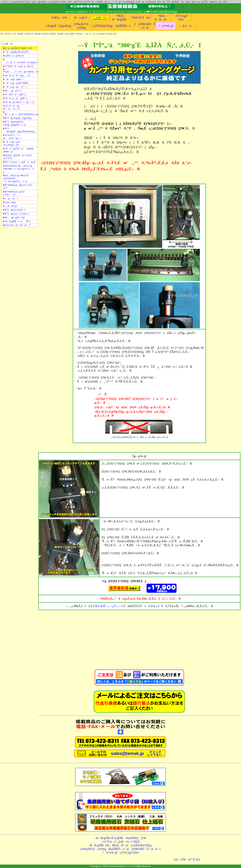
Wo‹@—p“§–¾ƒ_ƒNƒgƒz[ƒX (12, 143)
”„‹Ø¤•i (88, 34)
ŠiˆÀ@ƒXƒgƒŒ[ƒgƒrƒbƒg (17, 118)
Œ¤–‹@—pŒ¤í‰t (14, 217)
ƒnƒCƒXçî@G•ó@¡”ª (17, 225)
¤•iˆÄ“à (106, 842)
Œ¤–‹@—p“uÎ (12, 91)
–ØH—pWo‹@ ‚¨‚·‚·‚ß (17, 76)
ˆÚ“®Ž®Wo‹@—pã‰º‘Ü (18, 66)
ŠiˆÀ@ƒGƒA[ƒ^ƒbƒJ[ (16, 214)
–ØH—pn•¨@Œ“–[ (15, 98)
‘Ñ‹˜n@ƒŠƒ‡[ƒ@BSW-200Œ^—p (19, 150)
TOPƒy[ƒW (59, 18)
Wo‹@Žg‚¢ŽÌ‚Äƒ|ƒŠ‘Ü (16, 52)
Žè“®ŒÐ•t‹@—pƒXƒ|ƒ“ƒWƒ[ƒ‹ (14, 193)
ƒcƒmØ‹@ (9, 202)
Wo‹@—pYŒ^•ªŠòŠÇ (16, 83)
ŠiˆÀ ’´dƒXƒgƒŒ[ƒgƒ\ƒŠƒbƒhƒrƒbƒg (19, 130)
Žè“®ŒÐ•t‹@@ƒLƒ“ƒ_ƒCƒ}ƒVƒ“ (18, 187)
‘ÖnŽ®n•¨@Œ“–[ (14, 95)
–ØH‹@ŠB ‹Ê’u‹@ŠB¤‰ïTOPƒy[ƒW (121, 838)
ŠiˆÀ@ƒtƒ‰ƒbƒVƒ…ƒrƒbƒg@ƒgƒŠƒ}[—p (14, 123)
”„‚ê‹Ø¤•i (100, 18)
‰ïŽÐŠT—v (123, 26)
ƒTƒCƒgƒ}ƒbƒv (130, 853)
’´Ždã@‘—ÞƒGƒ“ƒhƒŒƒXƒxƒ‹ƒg (20, 113)
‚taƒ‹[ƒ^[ (11, 198)
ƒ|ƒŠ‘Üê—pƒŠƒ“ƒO (14, 56)
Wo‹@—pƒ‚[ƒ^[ (15, 87)
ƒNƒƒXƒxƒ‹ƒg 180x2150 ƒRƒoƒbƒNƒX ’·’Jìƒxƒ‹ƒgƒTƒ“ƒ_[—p (16, 178)
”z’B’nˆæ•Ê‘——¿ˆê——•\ (107, 606)
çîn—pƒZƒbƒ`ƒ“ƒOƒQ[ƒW (18, 48)
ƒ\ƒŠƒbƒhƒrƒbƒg (103, 26)
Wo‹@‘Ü (80, 18)
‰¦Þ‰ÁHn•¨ (118, 845)
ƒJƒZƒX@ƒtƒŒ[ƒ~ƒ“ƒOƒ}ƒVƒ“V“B (18, 157)
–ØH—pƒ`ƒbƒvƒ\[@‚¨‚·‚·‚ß (19, 102)
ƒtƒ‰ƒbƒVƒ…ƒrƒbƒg (93, 849)
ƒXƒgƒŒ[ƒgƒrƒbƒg (58, 26)
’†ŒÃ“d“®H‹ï (141, 18)
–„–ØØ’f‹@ (10, 206)
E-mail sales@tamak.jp (164, 11)
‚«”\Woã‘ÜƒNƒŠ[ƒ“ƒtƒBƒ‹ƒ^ (20, 61)
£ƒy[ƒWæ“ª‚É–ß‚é (186, 859)
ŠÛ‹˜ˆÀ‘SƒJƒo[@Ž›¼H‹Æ (19, 162)
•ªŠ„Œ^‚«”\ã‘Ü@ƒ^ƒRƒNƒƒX (20, 71)
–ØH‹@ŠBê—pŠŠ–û (17, 221)
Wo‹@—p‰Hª (13, 79)
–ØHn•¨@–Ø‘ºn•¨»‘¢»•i (12, 107)
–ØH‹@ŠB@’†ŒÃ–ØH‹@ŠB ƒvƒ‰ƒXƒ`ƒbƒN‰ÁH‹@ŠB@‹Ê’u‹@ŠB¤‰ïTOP (48, 34)
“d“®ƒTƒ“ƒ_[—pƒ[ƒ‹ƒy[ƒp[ (12, 137)
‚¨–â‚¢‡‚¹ (186, 26)
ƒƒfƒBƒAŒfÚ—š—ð (142, 849)
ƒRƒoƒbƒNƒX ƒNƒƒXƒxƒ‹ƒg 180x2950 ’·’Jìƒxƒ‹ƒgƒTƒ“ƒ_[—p (19, 169)
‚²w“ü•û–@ (166, 26)
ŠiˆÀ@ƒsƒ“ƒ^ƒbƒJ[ (14, 210)
